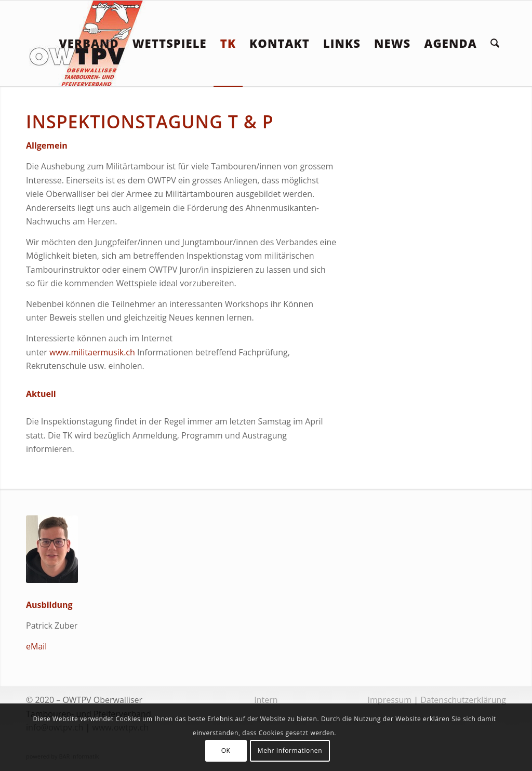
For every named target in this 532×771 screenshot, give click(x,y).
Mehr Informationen (290, 750)
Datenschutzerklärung (463, 700)
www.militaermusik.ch (92, 352)
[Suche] (495, 43)
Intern (266, 700)
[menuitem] (89, 43)
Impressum (390, 700)
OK (226, 750)
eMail (36, 646)
